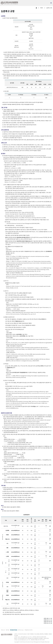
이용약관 (7, 630)
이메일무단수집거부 (28, 630)
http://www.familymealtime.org (14, 405)
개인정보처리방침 (14, 630)
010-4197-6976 (41, 640)
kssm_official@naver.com (24, 637)
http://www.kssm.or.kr (39, 488)
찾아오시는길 (21, 630)
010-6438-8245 (43, 637)
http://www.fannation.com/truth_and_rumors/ (40, 393)
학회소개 (3, 630)
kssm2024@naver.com (23, 640)
